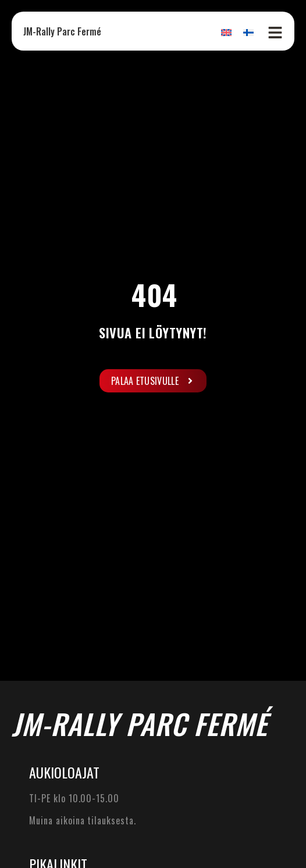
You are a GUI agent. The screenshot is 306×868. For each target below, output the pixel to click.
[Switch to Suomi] (248, 32)
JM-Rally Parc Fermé (62, 31)
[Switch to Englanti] (226, 32)
